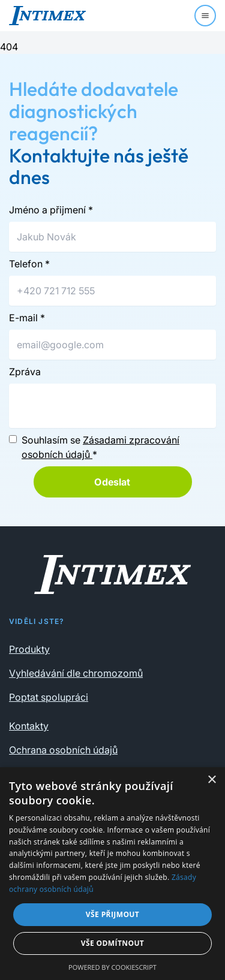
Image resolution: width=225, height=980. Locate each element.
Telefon (29, 264)
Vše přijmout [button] (112, 914)
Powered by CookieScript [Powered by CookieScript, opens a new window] (112, 967)
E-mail (27, 318)
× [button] (211, 780)
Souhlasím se (100, 447)
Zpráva (25, 372)
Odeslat (112, 482)
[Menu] (205, 16)
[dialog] (112, 874)
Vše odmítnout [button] (112, 943)
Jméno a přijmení (51, 210)
